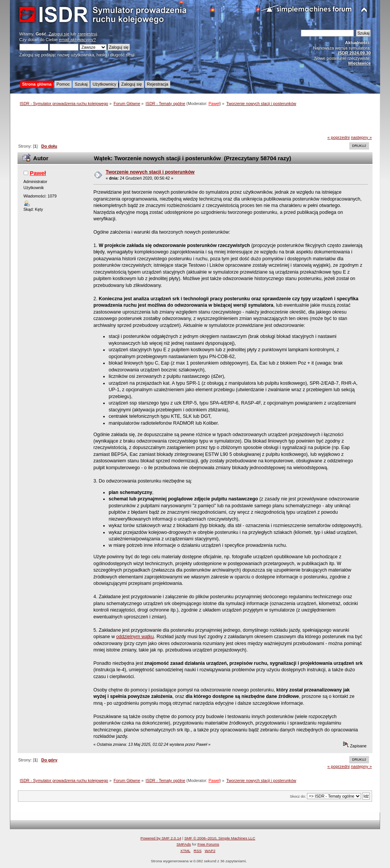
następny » (361, 137)
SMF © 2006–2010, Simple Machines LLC (220, 838)
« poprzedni (339, 137)
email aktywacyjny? (78, 40)
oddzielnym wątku (135, 637)
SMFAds (184, 844)
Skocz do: (298, 796)
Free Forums (208, 844)
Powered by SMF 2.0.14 (161, 838)
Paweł (214, 104)
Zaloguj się (59, 34)
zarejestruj (87, 34)
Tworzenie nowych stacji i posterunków (150, 172)
